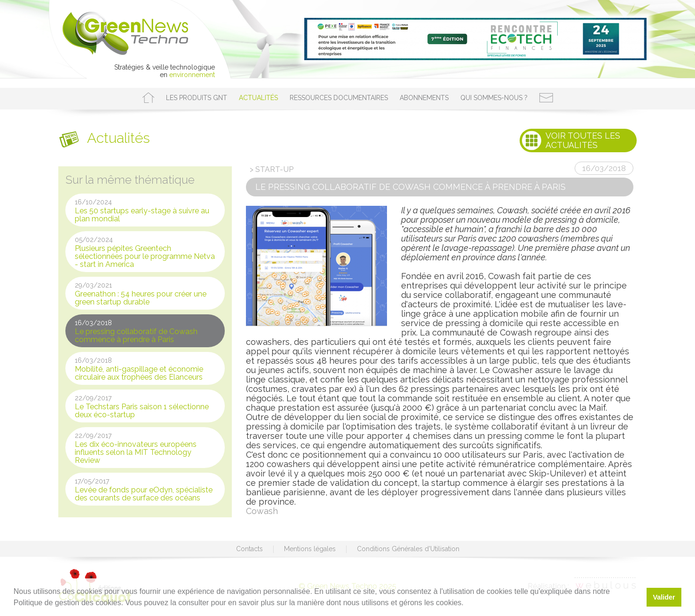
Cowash (262, 511)
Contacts (249, 549)
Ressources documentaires (339, 98)
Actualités (258, 98)
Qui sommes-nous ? (494, 98)
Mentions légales (310, 549)
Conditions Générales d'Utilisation (408, 549)
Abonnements (424, 98)
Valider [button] (664, 597)
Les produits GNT (197, 98)
